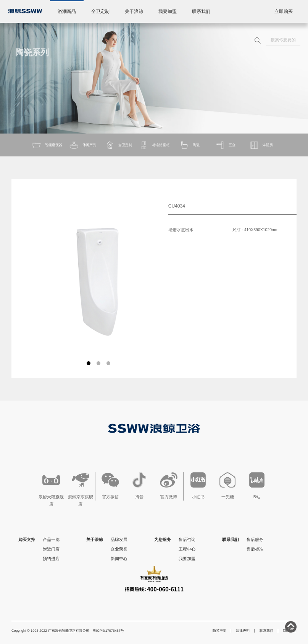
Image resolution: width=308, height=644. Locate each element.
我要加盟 (168, 11)
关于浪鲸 (134, 11)
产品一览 (51, 539)
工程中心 (187, 549)
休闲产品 (83, 145)
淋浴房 (261, 145)
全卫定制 (100, 11)
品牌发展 (119, 539)
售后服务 (255, 539)
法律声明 (243, 631)
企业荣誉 (119, 549)
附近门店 (51, 549)
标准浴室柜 (154, 145)
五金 (225, 145)
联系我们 (201, 11)
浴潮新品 (67, 11)
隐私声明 (219, 631)
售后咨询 (187, 539)
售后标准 (255, 549)
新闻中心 (119, 559)
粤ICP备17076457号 (108, 631)
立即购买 (284, 11)
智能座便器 (47, 145)
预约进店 (51, 559)
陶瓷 (189, 145)
